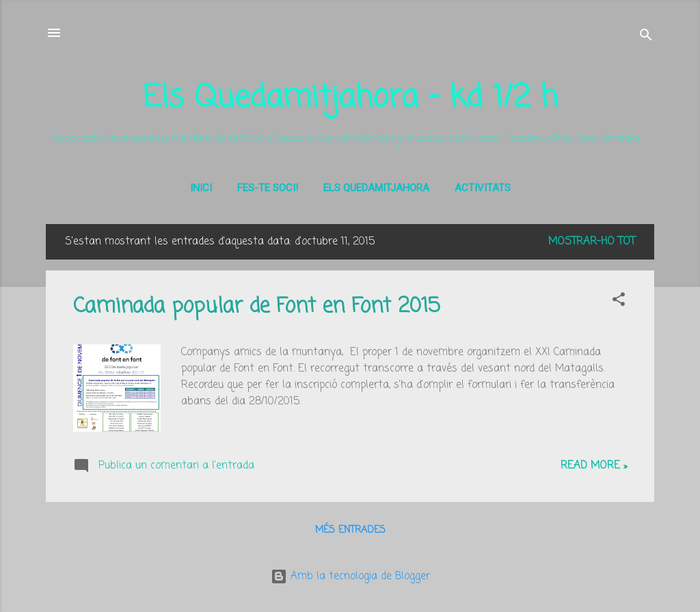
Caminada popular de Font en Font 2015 (257, 307)
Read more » (594, 466)
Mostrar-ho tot (592, 242)
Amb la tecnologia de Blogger (350, 576)
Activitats (483, 188)
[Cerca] (646, 37)
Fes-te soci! (268, 188)
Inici (201, 188)
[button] (619, 302)
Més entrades (350, 530)
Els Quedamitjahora (376, 188)
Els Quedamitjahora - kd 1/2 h (350, 98)
